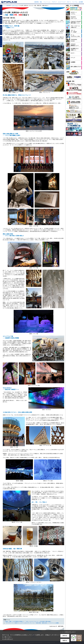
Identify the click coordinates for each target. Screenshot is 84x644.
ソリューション (47, 2)
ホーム (4, 6)
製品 (41, 2)
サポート (69, 2)
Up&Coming (15, 6)
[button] (76, 638)
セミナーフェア (62, 2)
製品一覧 (1, 20)
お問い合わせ (1, 30)
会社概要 (81, 2)
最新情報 (37, 2)
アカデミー (54, 2)
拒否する (65, 641)
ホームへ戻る (1, 10)
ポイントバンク (1, 42)
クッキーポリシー (8, 639)
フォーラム (75, 2)
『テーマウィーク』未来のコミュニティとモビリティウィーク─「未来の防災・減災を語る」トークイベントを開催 (32, 623)
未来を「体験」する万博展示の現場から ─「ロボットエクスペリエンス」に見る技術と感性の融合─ (28, 622)
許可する (65, 636)
